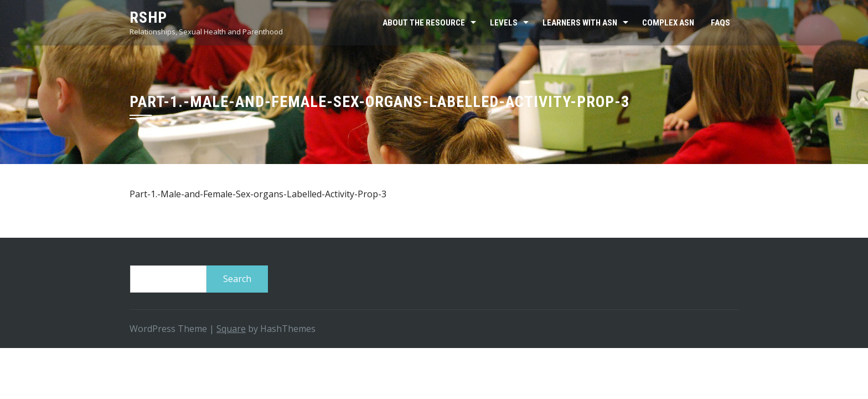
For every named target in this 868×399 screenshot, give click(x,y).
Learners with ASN (580, 23)
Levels (504, 23)
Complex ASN (668, 23)
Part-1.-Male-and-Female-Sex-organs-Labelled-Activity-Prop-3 (258, 194)
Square (231, 329)
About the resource (424, 23)
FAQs (720, 23)
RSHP (148, 17)
